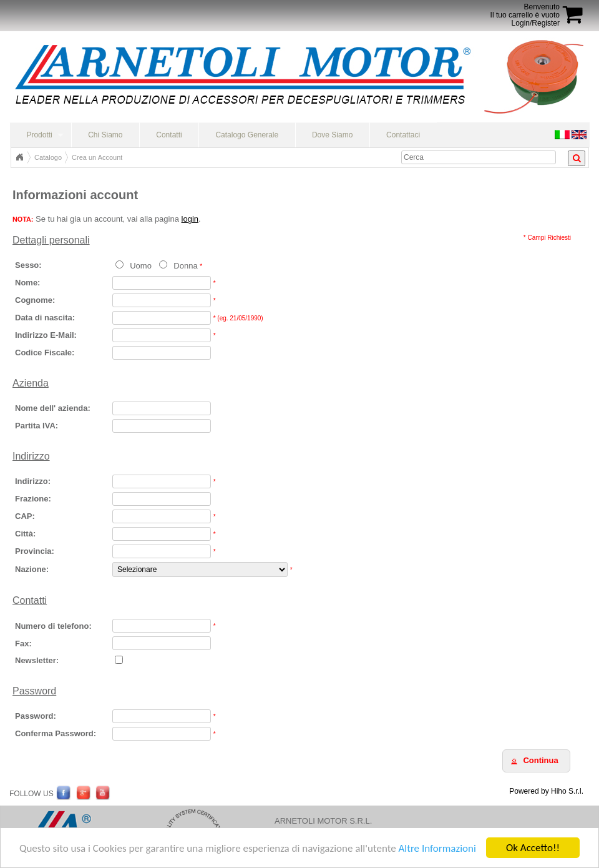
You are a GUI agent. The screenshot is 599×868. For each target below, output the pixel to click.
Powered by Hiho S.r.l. (546, 791)
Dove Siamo (332, 135)
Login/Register (536, 23)
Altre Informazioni (437, 849)
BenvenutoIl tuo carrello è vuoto (525, 11)
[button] (536, 761)
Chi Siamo (105, 135)
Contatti (169, 135)
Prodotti (39, 135)
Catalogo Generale (247, 135)
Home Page (19, 157)
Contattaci (403, 135)
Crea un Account (97, 157)
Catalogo (48, 157)
